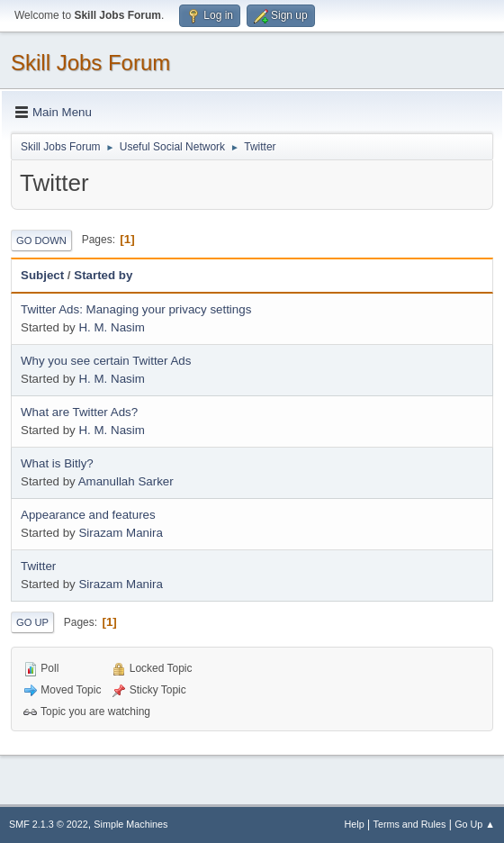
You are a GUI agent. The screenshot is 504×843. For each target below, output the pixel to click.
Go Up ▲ (475, 824)
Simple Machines (130, 824)
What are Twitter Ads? (79, 412)
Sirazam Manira (120, 533)
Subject (42, 275)
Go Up (32, 622)
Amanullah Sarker (126, 481)
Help (355, 824)
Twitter (38, 566)
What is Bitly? (57, 463)
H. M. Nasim (111, 327)
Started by (103, 275)
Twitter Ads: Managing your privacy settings (136, 309)
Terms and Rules (410, 824)
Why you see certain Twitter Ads (106, 361)
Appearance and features (88, 515)
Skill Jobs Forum (90, 63)
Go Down (41, 240)
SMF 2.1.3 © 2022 (49, 824)
